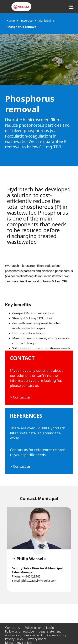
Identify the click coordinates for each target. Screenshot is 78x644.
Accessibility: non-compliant (24, 635)
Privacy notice (37, 639)
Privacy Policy (14, 639)
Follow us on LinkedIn (39, 628)
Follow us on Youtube (20, 631)
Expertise (27, 21)
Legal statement (50, 631)
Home (11, 21)
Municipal (45, 21)
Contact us (22, 397)
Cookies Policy (57, 635)
